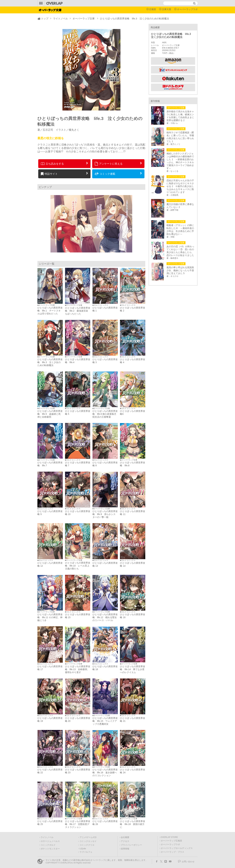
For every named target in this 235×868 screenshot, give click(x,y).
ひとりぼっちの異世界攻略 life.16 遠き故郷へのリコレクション (105, 772)
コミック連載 (105, 174)
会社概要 (125, 837)
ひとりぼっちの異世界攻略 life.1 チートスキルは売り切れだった (50, 311)
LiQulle (83, 849)
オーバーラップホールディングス (177, 848)
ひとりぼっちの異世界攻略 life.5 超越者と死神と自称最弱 (50, 414)
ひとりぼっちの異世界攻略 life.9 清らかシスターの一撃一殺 (105, 514)
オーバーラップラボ (187, 9)
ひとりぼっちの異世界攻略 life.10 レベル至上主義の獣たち (78, 566)
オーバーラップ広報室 (171, 841)
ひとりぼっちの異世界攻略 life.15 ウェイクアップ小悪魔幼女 (105, 721)
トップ (45, 18)
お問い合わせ (188, 862)
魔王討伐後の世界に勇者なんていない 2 (180, 206)
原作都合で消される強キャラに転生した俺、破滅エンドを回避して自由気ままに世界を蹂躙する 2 (180, 116)
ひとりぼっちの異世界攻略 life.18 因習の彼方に (133, 824)
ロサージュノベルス (50, 841)
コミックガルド (48, 845)
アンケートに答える (109, 164)
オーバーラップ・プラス (172, 852)
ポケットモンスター (50, 849)
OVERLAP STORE (169, 837)
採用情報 (125, 849)
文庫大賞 (167, 9)
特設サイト (49, 174)
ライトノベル (60, 18)
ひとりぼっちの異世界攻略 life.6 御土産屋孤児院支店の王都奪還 (105, 414)
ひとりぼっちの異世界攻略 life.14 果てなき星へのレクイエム (133, 669)
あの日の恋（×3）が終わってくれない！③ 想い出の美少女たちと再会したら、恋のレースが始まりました (180, 251)
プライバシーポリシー (131, 845)
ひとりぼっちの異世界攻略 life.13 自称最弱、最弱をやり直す (78, 669)
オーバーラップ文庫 (84, 18)
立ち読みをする (52, 164)
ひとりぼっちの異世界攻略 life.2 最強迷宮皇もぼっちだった (78, 311)
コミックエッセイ (88, 841)
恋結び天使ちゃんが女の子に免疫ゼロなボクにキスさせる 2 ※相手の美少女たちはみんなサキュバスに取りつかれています (180, 186)
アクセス (125, 841)
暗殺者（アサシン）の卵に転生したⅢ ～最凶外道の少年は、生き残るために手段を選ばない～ (180, 230)
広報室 (153, 9)
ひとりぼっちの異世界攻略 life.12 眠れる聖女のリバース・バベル (105, 617)
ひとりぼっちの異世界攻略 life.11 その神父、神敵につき (50, 617)
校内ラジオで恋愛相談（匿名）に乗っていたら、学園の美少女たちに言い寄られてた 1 (180, 137)
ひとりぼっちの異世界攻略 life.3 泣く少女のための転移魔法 (50, 362)
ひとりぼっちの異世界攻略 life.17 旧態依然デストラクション (78, 824)
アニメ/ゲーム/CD (88, 837)
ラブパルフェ (86, 852)
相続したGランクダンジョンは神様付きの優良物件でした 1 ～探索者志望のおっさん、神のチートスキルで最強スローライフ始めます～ (180, 161)
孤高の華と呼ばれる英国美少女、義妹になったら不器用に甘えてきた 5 (180, 270)
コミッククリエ (87, 845)
